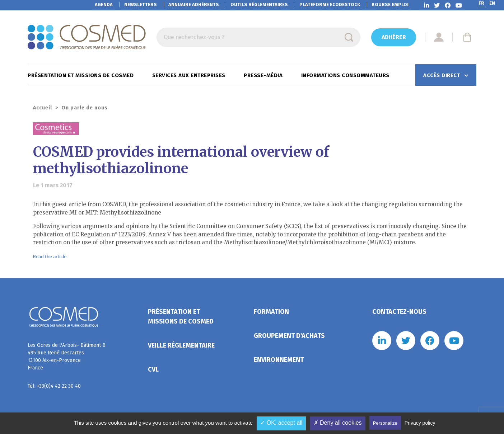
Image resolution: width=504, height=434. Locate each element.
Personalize (385, 423)
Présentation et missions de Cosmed (81, 75)
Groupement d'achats (289, 336)
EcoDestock (330, 4)
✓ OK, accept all (281, 423)
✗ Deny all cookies (338, 423)
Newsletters (141, 4)
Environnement (279, 360)
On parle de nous (85, 108)
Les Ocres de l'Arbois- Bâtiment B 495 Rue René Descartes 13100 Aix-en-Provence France (67, 357)
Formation (271, 312)
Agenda (104, 4)
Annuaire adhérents (194, 4)
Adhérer (394, 37)
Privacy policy (420, 423)
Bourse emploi (390, 4)
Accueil (43, 108)
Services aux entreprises (190, 75)
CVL (153, 369)
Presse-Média (264, 75)
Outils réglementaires (259, 4)
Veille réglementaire (181, 345)
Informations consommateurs (346, 75)
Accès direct (442, 75)
